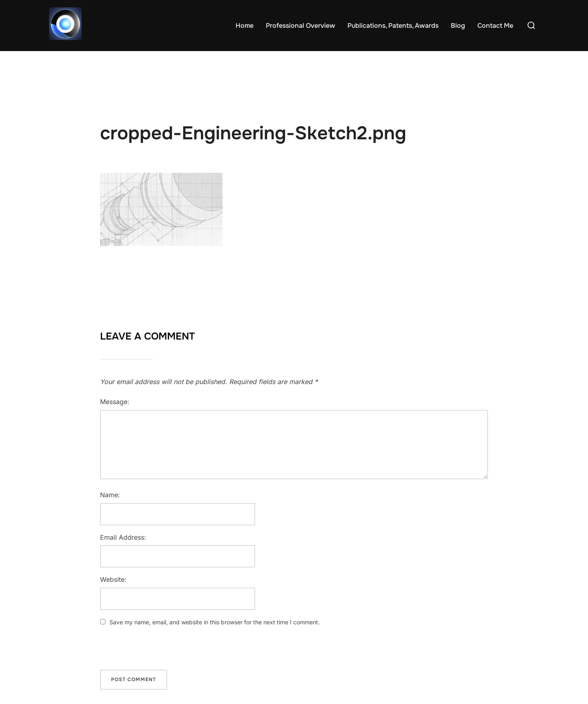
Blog (458, 26)
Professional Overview (301, 26)
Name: (110, 495)
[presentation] (156, 652)
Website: (113, 579)
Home (245, 26)
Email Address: (123, 537)
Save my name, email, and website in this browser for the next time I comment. (215, 622)
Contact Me (495, 26)
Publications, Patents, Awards (393, 26)
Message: (115, 402)
